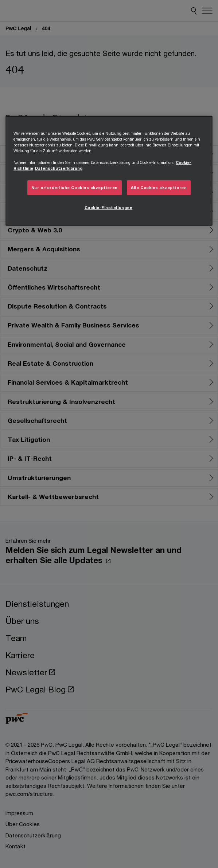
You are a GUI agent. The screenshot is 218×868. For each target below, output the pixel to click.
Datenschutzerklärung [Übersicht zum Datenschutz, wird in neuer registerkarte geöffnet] (59, 168)
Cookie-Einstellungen (109, 208)
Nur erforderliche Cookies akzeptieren (75, 188)
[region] (109, 171)
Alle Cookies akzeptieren (159, 188)
